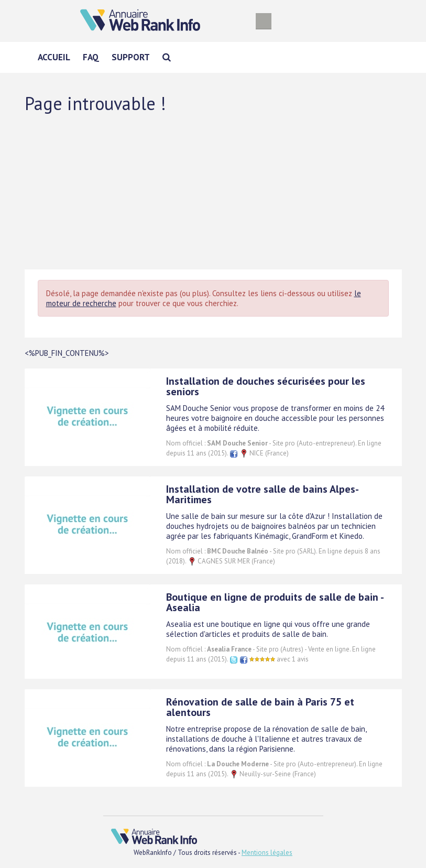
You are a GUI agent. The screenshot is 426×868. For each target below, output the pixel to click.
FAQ (91, 57)
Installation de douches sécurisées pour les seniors (266, 386)
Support (131, 57)
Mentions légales (267, 853)
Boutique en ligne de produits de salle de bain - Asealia (275, 602)
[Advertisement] (213, 191)
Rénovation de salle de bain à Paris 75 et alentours (260, 707)
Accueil (54, 57)
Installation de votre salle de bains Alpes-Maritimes (263, 494)
